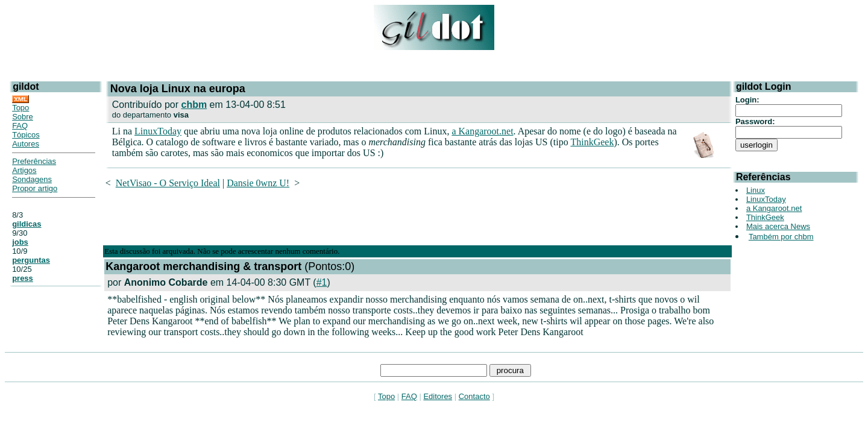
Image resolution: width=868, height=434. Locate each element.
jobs (20, 242)
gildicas (27, 224)
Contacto (474, 396)
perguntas (31, 260)
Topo (20, 108)
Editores (438, 396)
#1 (322, 282)
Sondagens (32, 179)
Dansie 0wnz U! (258, 183)
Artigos (24, 170)
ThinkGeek (592, 142)
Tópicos (26, 135)
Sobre (23, 117)
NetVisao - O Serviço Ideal (168, 183)
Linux (756, 190)
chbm (194, 105)
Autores (26, 144)
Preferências (34, 161)
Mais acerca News (778, 226)
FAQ (20, 126)
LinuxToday (158, 131)
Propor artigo (35, 188)
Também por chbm (781, 237)
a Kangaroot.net (482, 131)
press (23, 278)
